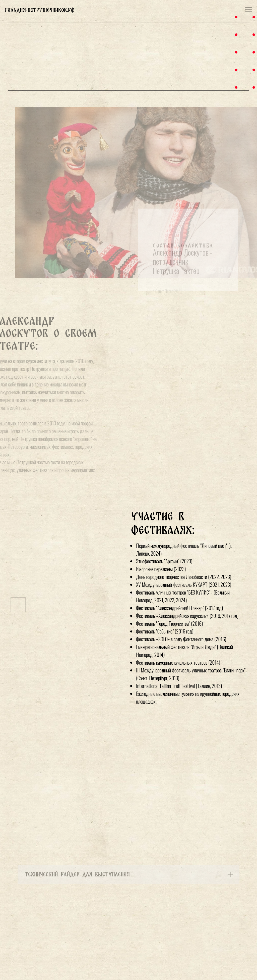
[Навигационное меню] (248, 10)
